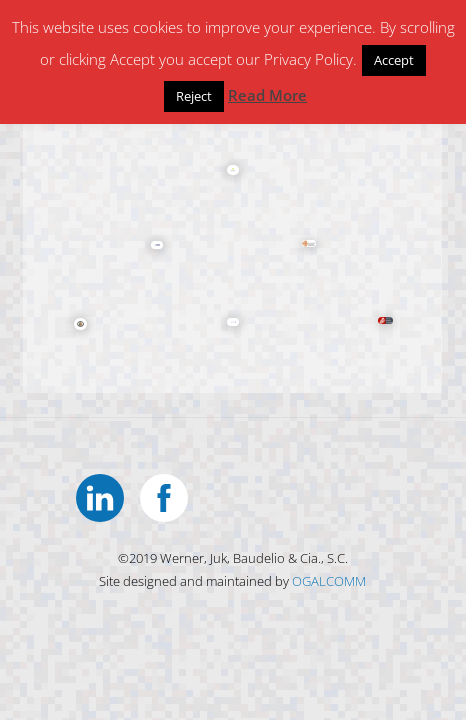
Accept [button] (394, 60)
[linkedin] (103, 495)
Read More (267, 95)
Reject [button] (194, 96)
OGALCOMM (329, 581)
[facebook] (167, 495)
